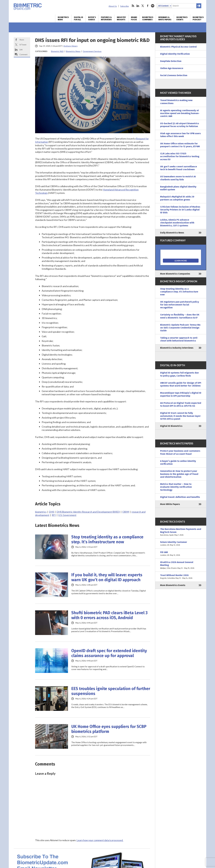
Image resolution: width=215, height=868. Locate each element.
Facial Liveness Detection (174, 75)
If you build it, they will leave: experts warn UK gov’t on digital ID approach (107, 577)
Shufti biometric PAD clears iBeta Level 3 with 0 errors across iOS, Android (109, 615)
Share (22, 40)
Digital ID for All (78, 18)
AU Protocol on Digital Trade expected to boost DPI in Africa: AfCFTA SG (181, 404)
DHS (51, 512)
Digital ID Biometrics (171, 426)
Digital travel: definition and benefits (180, 497)
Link (21, 50)
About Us (113, 6)
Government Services (92, 51)
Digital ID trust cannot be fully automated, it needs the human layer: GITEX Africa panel (181, 416)
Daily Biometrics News (172, 233)
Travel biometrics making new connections (176, 102)
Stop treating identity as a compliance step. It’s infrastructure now (107, 539)
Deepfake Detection (171, 61)
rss (133, 6)
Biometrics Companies (148, 18)
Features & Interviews (106, 18)
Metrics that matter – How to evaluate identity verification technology (176, 487)
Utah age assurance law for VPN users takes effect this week (180, 135)
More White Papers (170, 504)
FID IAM (181, 554)
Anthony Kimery (71, 46)
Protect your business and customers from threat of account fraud (180, 452)
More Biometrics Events (173, 585)
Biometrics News (63, 18)
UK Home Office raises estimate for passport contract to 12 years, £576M (180, 145)
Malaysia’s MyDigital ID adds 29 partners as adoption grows (177, 198)
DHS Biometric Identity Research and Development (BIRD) (88, 512)
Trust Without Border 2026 (181, 577)
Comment (23, 54)
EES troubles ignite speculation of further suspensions (111, 691)
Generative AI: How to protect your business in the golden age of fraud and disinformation (179, 474)
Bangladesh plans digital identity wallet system (178, 188)
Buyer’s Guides (92, 18)
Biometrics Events (182, 18)
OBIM (126, 512)
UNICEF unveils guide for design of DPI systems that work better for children (181, 384)
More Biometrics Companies (175, 274)
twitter (143, 6)
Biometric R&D (57, 51)
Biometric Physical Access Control (178, 47)
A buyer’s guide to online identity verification (178, 462)
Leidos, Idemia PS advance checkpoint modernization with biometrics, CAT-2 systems (177, 223)
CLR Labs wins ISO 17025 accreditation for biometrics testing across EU (180, 156)
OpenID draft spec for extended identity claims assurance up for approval (109, 653)
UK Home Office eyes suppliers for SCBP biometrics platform (109, 729)
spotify (153, 6)
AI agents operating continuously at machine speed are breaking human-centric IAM (180, 113)
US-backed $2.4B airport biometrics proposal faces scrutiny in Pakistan (180, 125)
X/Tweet (23, 45)
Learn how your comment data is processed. (100, 840)
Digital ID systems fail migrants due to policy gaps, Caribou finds (179, 374)
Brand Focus (134, 18)
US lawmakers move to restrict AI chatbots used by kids (178, 178)
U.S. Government (67, 515)
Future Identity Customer (181, 544)
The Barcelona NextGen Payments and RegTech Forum (181, 532)
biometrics (41, 512)
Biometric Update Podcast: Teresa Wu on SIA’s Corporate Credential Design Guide (180, 328)
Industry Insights (121, 18)
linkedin (138, 6)
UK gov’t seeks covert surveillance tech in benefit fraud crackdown (179, 168)
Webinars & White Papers (165, 18)
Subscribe (125, 6)
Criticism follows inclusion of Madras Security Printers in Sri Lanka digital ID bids (180, 210)
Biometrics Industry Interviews (177, 348)
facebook (148, 6)
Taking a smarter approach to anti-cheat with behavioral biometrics (179, 339)
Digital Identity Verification (175, 54)
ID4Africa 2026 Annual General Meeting (181, 565)
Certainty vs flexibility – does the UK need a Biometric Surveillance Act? (180, 316)
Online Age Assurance (172, 68)
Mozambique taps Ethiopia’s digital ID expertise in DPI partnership (181, 394)
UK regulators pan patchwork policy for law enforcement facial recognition (180, 305)
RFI (54, 515)
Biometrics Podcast (198, 18)
